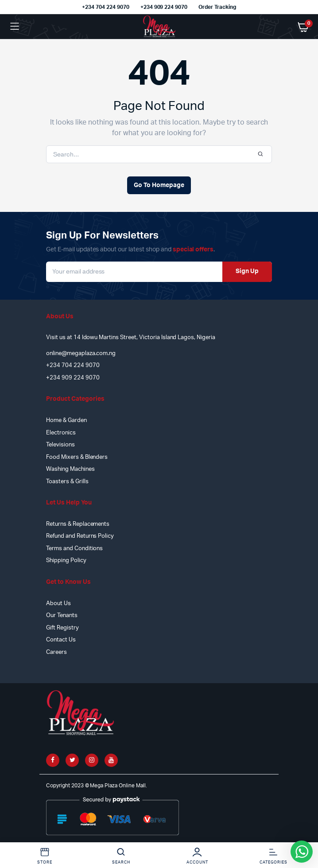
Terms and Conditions (74, 549)
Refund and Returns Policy (80, 536)
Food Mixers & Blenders (77, 457)
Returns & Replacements (78, 524)
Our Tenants (62, 616)
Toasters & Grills (67, 482)
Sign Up (247, 271)
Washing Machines (70, 469)
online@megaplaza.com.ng (81, 354)
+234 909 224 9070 (164, 7)
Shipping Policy (66, 561)
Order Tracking (217, 7)
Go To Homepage (159, 185)
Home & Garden (66, 420)
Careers (56, 652)
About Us (58, 604)
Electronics (61, 433)
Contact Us (61, 640)
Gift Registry (62, 628)
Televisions (60, 445)
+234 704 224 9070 (106, 7)
